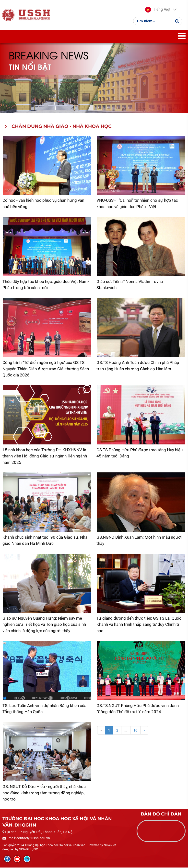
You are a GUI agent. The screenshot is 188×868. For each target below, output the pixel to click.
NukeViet (110, 846)
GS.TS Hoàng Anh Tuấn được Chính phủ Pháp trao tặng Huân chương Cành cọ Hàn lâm (138, 366)
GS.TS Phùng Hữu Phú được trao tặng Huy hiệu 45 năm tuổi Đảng (140, 454)
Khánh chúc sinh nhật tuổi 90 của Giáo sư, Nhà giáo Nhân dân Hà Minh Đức (45, 541)
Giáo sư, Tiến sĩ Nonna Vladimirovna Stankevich (130, 285)
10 (135, 731)
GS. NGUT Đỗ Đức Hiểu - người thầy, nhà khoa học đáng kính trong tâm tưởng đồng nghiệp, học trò (44, 793)
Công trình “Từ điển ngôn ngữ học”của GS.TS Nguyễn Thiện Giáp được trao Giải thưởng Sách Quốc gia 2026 (46, 369)
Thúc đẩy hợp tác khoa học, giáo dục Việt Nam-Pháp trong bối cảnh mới (46, 285)
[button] (158, 10)
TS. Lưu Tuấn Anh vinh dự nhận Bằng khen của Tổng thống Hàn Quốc (44, 709)
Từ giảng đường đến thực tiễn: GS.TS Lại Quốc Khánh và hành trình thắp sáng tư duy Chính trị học (139, 625)
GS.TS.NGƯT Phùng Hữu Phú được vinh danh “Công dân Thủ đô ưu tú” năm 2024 (138, 709)
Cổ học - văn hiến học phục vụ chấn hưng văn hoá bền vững (43, 204)
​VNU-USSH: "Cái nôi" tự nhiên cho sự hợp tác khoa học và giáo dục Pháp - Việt (137, 204)
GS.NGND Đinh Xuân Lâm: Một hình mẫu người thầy (139, 541)
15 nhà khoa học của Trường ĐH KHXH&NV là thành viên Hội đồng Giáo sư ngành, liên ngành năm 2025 (45, 457)
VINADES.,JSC (29, 850)
